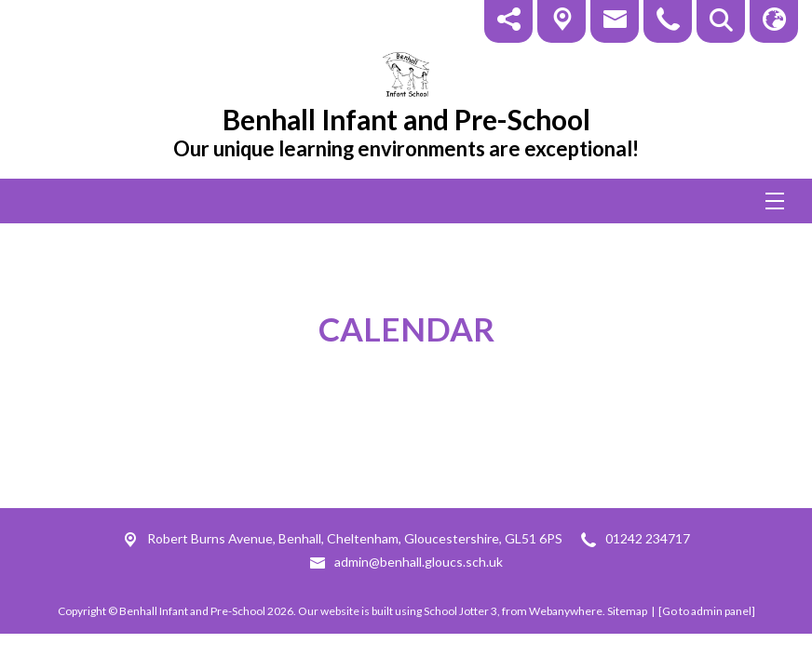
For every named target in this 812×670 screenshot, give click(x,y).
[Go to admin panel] (707, 611)
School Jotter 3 (460, 611)
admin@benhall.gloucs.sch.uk (419, 562)
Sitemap (627, 611)
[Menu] (406, 201)
